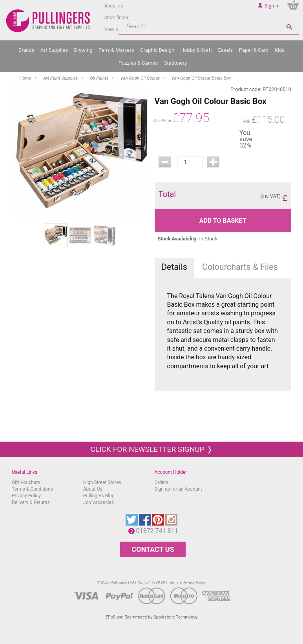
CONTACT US (153, 549)
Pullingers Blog (99, 496)
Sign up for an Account (178, 489)
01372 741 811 (159, 531)
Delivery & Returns (31, 502)
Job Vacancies (99, 502)
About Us (93, 489)
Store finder (117, 18)
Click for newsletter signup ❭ (151, 449)
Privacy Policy (26, 496)
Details (174, 267)
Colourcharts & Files (240, 267)
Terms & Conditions (32, 489)
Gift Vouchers (26, 482)
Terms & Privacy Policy (187, 582)
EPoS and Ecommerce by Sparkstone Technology (152, 617)
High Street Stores (102, 482)
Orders (162, 482)
